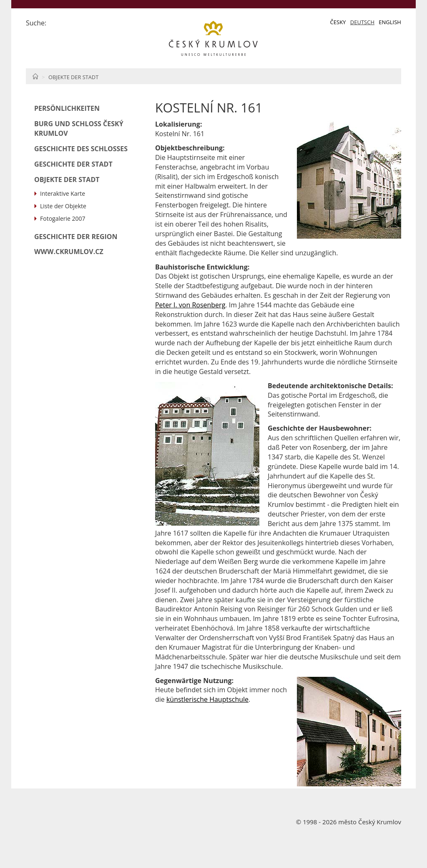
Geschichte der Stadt (73, 164)
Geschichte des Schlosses (81, 149)
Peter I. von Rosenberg (190, 305)
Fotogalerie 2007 (63, 218)
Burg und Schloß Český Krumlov (79, 128)
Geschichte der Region (76, 237)
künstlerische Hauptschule (207, 699)
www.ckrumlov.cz (69, 252)
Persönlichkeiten (67, 108)
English (390, 22)
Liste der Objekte (63, 206)
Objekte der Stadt (73, 77)
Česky (338, 22)
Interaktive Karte (63, 193)
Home (35, 76)
